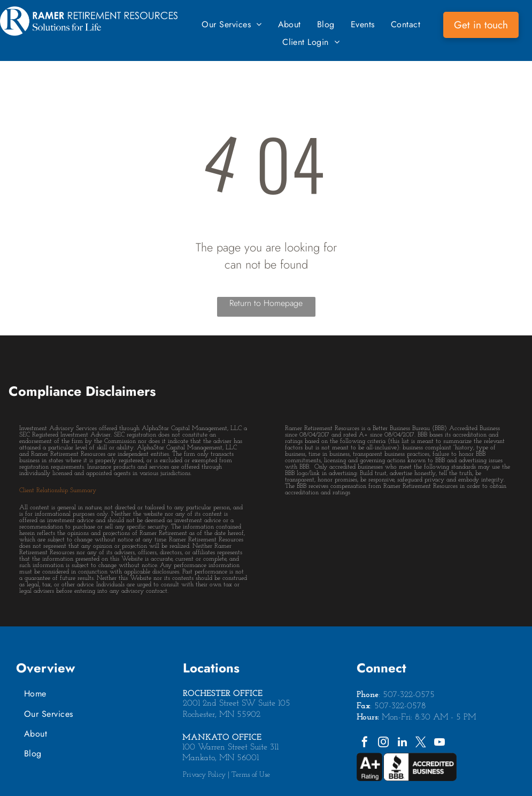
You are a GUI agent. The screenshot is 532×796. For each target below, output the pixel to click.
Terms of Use (251, 775)
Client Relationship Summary (58, 491)
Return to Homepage (266, 303)
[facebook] (365, 743)
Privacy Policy (204, 775)
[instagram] (383, 743)
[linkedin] (402, 743)
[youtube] (440, 743)
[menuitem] (232, 24)
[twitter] (421, 743)
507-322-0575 (409, 695)
